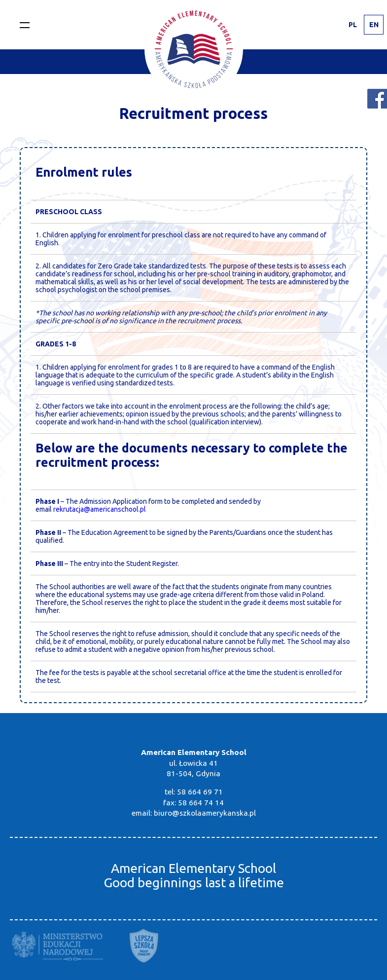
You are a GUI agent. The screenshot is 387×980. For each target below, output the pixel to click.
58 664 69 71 (200, 792)
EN (374, 25)
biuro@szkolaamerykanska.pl (205, 813)
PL (353, 25)
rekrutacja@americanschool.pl (100, 509)
